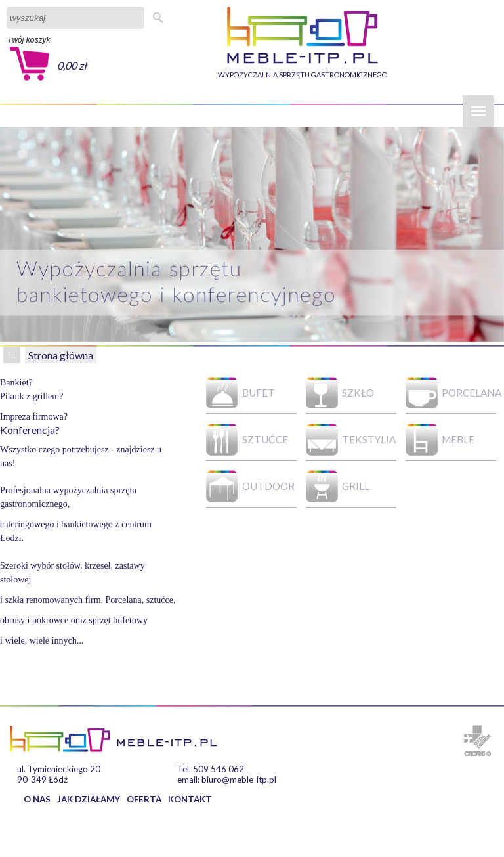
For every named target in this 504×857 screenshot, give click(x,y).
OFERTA (144, 799)
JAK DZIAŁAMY (89, 799)
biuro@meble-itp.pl (239, 780)
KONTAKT (190, 799)
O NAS (37, 799)
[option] (252, 234)
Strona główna (61, 355)
